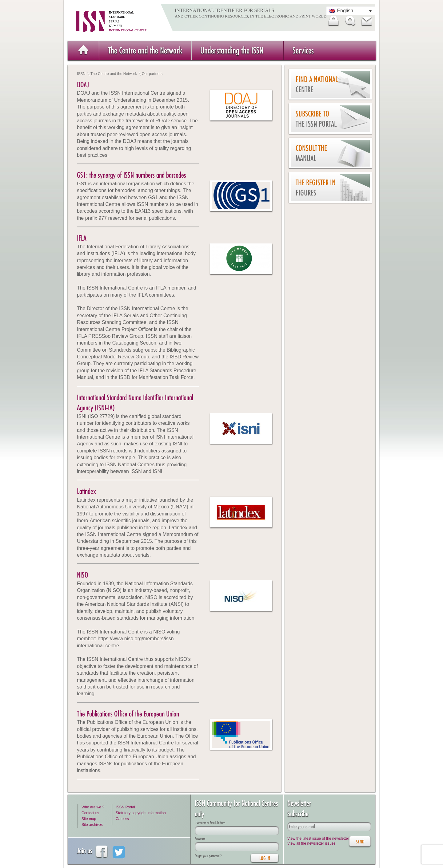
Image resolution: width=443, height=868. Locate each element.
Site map (89, 819)
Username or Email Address (210, 823)
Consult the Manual (311, 153)
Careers (122, 819)
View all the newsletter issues (311, 843)
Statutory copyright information (141, 813)
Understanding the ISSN (232, 50)
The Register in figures (316, 188)
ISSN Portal (125, 807)
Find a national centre (317, 84)
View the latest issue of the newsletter (318, 838)
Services (303, 50)
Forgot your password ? (208, 856)
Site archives (92, 825)
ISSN (81, 74)
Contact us (90, 813)
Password (200, 839)
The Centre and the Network (145, 50)
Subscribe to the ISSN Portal (316, 119)
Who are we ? (93, 807)
